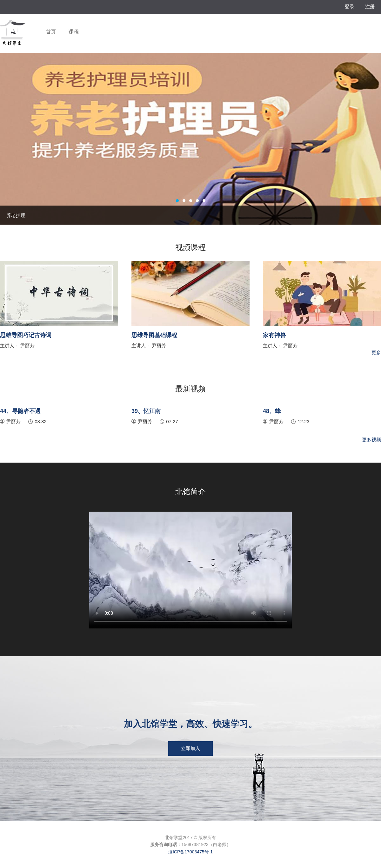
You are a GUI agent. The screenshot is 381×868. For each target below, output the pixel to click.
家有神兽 (274, 335)
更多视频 (371, 440)
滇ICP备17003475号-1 (190, 852)
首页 (51, 32)
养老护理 (16, 215)
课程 (74, 32)
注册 (370, 7)
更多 (376, 353)
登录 (350, 7)
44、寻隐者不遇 (20, 411)
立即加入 (190, 748)
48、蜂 (272, 411)
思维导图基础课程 (154, 335)
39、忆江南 (146, 411)
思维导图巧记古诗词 (26, 335)
